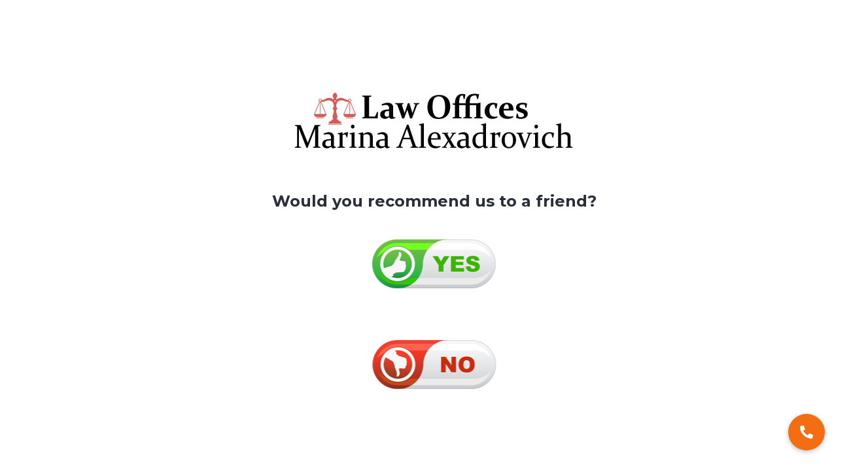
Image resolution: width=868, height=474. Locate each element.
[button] (807, 432)
